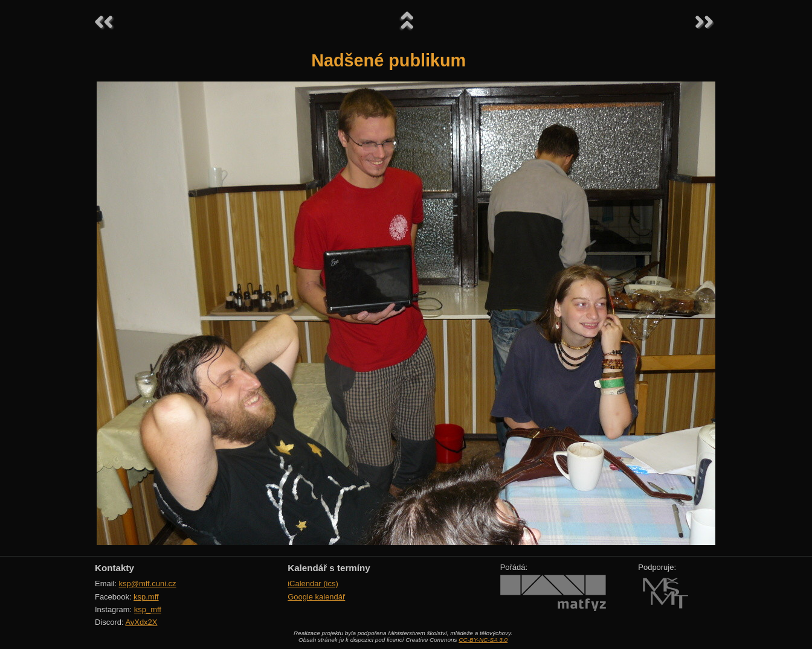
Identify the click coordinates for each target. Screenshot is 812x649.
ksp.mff (146, 597)
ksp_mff (148, 609)
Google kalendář (316, 597)
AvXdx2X (141, 622)
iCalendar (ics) (313, 583)
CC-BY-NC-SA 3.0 (483, 640)
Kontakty (114, 568)
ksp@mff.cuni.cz (148, 583)
